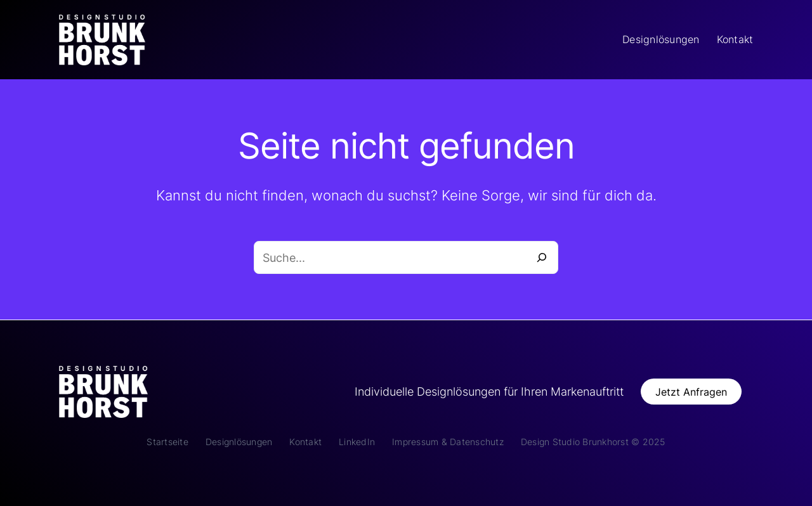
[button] (691, 392)
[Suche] (542, 257)
